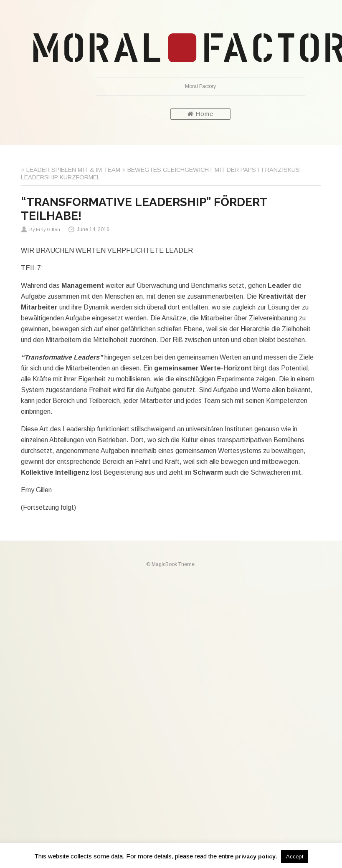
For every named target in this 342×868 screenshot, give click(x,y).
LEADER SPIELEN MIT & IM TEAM (73, 170)
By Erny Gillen (45, 229)
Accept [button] (295, 857)
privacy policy (255, 857)
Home (200, 114)
